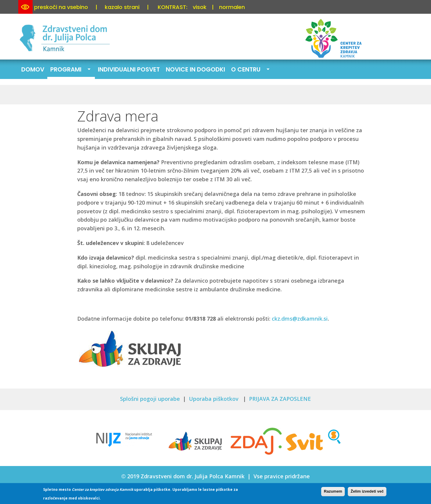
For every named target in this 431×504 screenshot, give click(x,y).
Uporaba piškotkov (214, 399)
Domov (33, 69)
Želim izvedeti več (367, 493)
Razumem (333, 493)
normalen (232, 7)
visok (200, 7)
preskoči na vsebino (61, 7)
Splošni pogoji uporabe (150, 399)
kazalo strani (122, 7)
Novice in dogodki (195, 69)
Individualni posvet (129, 69)
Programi (69, 70)
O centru (249, 70)
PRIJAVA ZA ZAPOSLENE (280, 399)
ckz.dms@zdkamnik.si (300, 319)
